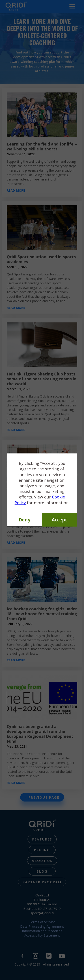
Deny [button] (25, 520)
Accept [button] (59, 520)
